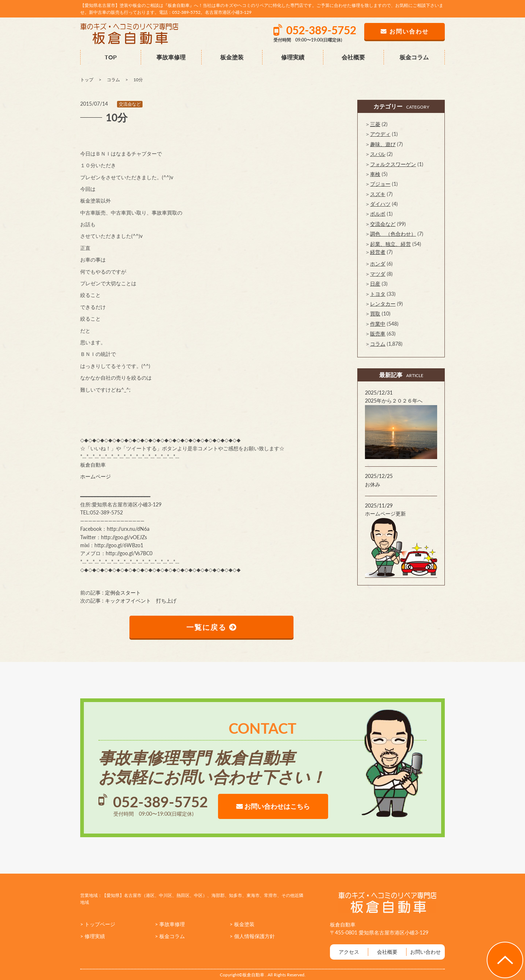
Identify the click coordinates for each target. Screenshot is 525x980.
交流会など (130, 104)
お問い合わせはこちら (273, 806)
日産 (375, 284)
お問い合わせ (425, 952)
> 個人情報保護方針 (252, 936)
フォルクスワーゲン (393, 164)
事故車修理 (171, 57)
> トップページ (98, 924)
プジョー (380, 184)
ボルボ (378, 214)
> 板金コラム (170, 936)
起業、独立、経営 (390, 244)
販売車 (378, 334)
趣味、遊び (383, 144)
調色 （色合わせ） (393, 234)
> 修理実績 (93, 936)
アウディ (380, 134)
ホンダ (378, 264)
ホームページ (96, 476)
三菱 (375, 124)
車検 (375, 174)
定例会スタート (123, 593)
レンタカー (383, 304)
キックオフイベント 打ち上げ (141, 601)
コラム (378, 344)
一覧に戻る (212, 627)
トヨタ (378, 294)
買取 (375, 313)
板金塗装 (232, 57)
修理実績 (293, 57)
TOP (111, 57)
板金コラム (414, 57)
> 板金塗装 (242, 924)
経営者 (378, 252)
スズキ (378, 194)
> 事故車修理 (170, 924)
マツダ (378, 274)
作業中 (378, 324)
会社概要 (353, 57)
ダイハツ (380, 204)
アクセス (349, 952)
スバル (378, 154)
